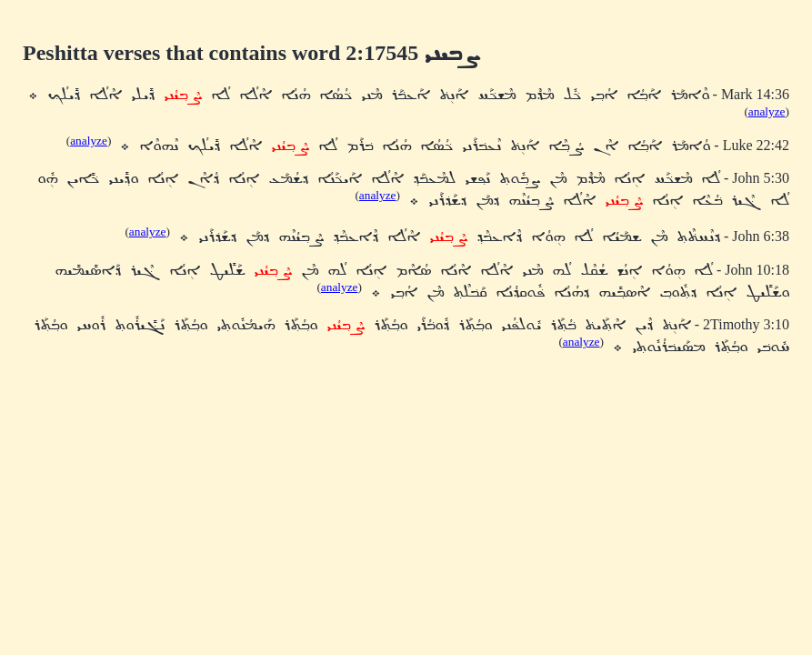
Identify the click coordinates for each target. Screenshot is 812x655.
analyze (767, 111)
